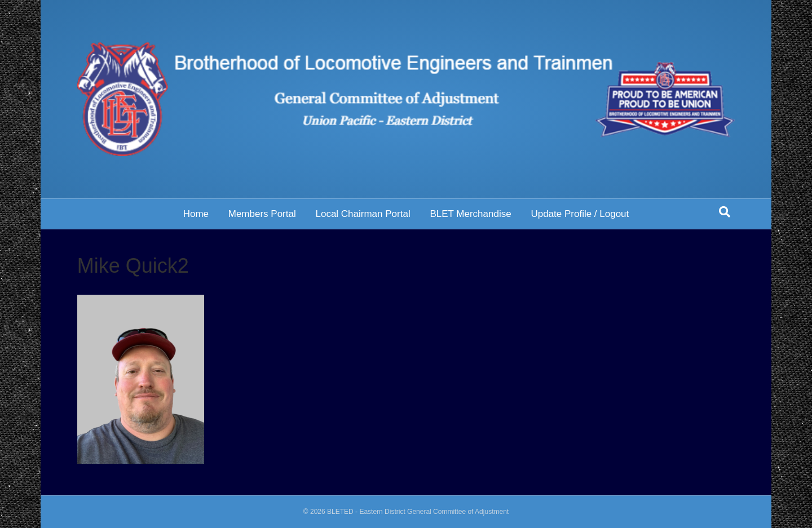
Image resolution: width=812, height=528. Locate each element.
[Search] (725, 212)
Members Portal (262, 214)
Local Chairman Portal (363, 214)
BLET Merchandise (470, 214)
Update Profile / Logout (580, 214)
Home (196, 214)
